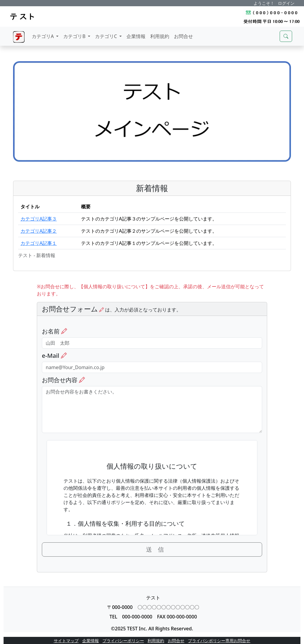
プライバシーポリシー (123, 641)
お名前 (54, 331)
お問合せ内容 (63, 380)
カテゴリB (75, 36)
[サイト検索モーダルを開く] (286, 36)
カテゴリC (107, 36)
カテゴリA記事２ (39, 231)
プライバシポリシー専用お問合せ (219, 641)
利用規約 (160, 36)
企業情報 (136, 36)
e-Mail (54, 356)
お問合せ (183, 36)
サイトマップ (66, 641)
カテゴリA (43, 36)
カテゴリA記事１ (39, 243)
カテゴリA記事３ (39, 219)
